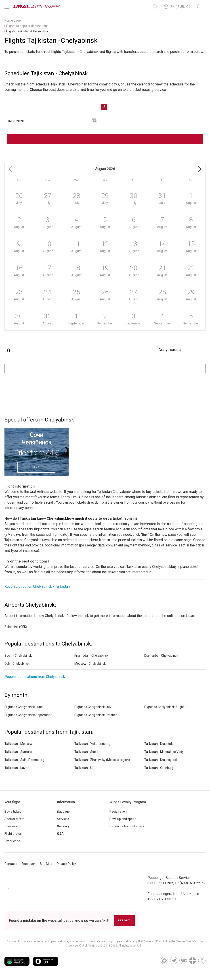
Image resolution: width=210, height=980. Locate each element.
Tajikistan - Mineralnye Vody (164, 752)
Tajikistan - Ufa (85, 768)
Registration (118, 812)
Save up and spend (123, 819)
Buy (36, 467)
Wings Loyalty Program (128, 802)
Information (66, 802)
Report (124, 921)
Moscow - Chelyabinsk (90, 664)
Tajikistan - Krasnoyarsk (161, 760)
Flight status (13, 834)
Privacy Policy (66, 864)
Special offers (14, 819)
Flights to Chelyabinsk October (96, 715)
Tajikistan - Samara (18, 752)
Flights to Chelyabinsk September (28, 715)
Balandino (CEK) (16, 627)
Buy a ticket (13, 812)
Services (63, 819)
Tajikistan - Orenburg (159, 768)
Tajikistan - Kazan (17, 768)
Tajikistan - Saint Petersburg (24, 760)
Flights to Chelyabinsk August (165, 707)
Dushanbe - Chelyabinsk (161, 656)
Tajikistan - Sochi (86, 752)
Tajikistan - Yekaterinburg (92, 744)
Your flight (12, 802)
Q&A (60, 834)
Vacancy (63, 826)
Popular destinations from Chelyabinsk (35, 677)
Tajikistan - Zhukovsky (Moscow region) (102, 760)
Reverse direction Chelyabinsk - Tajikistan (37, 587)
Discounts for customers (127, 826)
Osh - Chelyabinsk (17, 664)
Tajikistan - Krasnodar (160, 744)
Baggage (63, 812)
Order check (13, 841)
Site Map (46, 864)
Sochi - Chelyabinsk (18, 656)
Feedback (28, 864)
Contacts (11, 864)
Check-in (11, 826)
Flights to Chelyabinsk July (93, 707)
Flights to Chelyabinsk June (24, 707)
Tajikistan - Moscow (18, 744)
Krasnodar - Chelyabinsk (91, 656)
